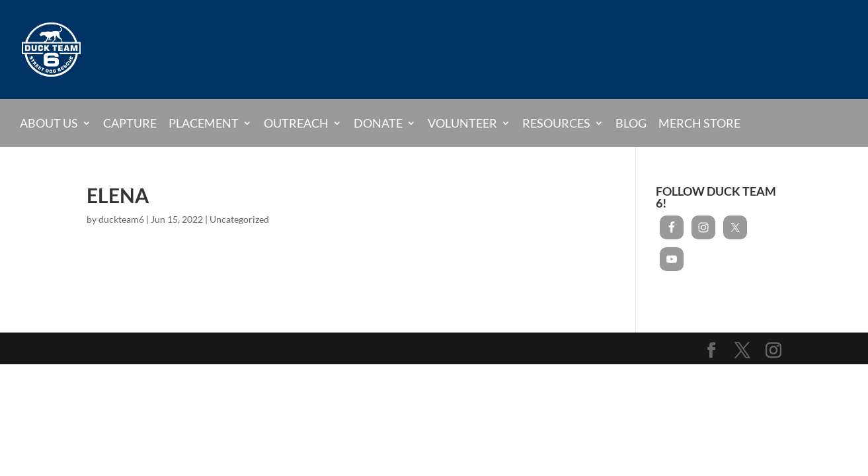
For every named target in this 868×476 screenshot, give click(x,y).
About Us (49, 123)
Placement (204, 123)
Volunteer (462, 123)
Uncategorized (239, 219)
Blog (631, 124)
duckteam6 (121, 219)
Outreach (296, 123)
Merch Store (699, 124)
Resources (556, 123)
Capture (130, 124)
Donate (378, 123)
